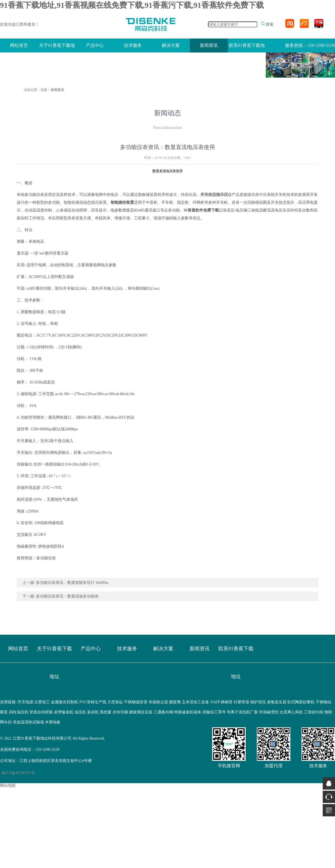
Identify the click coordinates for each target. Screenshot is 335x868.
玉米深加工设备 (195, 702)
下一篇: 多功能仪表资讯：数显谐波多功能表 (60, 596)
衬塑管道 (241, 702)
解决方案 (171, 45)
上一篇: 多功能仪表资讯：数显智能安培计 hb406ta (65, 583)
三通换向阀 (163, 712)
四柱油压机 (19, 712)
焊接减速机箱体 (188, 712)
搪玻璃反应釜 (141, 712)
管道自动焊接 (41, 712)
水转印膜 (120, 712)
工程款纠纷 (314, 712)
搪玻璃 (175, 702)
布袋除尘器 (158, 702)
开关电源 (25, 702)
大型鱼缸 (115, 702)
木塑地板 (53, 722)
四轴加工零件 (214, 712)
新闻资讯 (209, 45)
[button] (296, 75)
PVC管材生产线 (93, 702)
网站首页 (19, 45)
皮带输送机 (64, 712)
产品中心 (95, 45)
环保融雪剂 (269, 712)
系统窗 (106, 712)
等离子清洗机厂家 (242, 712)
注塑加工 (42, 702)
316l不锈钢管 (221, 702)
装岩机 (93, 712)
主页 (44, 90)
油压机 (80, 712)
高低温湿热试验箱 (28, 722)
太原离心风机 (291, 712)
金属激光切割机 (64, 702)
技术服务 (133, 45)
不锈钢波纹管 (136, 702)
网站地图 (8, 786)
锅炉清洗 (258, 702)
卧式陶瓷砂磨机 (301, 702)
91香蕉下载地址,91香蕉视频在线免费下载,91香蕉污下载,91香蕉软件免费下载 (132, 5)
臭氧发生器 (277, 702)
